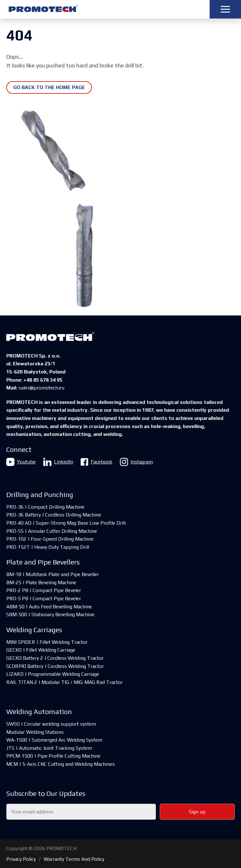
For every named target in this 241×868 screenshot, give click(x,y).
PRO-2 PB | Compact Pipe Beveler (44, 590)
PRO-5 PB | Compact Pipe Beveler (44, 598)
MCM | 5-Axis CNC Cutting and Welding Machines (61, 764)
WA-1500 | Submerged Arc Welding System (54, 740)
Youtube (21, 462)
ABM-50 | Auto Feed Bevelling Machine (49, 607)
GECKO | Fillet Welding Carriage (41, 650)
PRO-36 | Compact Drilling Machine (45, 507)
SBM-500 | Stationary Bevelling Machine (50, 614)
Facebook (96, 462)
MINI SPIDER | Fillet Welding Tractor (47, 642)
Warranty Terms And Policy (74, 859)
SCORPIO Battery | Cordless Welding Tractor (55, 666)
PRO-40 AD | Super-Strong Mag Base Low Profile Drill (66, 523)
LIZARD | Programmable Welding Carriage (53, 674)
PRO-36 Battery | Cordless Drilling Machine (54, 515)
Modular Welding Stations (35, 732)
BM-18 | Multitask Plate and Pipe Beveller (53, 574)
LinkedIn (58, 462)
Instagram (136, 462)
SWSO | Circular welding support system (51, 724)
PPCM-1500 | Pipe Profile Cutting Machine (53, 756)
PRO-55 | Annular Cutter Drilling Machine (52, 531)
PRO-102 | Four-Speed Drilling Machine (50, 539)
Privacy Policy (21, 859)
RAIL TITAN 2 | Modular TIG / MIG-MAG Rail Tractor (64, 682)
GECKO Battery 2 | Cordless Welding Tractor (55, 658)
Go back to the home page (49, 87)
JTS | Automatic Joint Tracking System (49, 748)
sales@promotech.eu (41, 388)
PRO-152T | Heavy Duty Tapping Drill (48, 547)
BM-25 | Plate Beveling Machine (41, 582)
